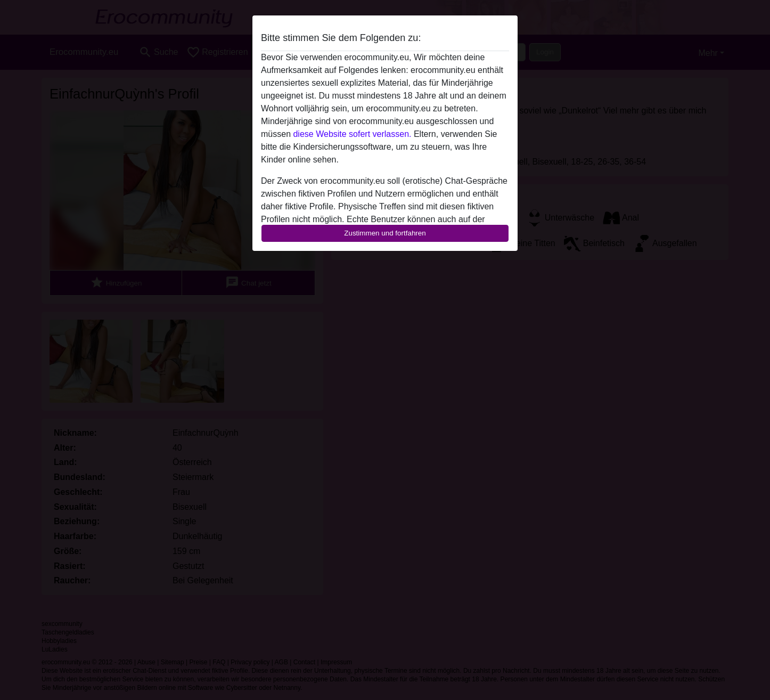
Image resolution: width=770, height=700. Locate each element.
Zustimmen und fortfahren (385, 233)
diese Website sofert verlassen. (352, 134)
